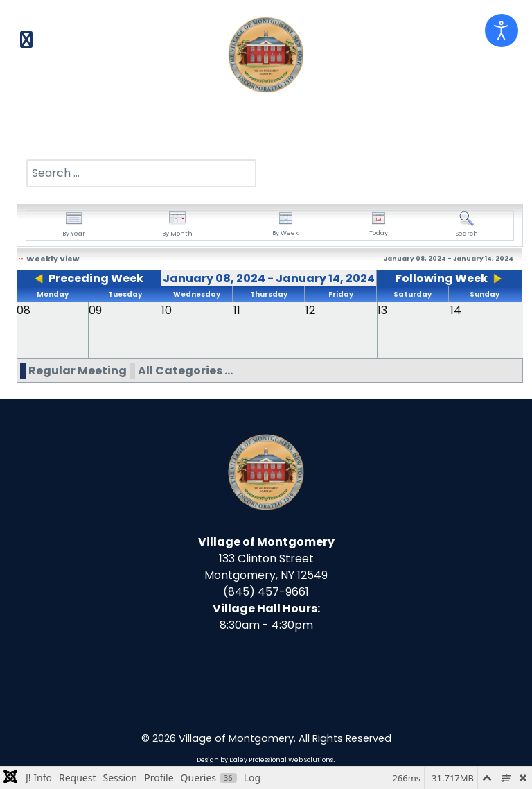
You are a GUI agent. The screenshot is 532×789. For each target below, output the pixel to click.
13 (382, 310)
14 (456, 310)
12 (310, 310)
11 (237, 310)
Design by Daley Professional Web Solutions (265, 760)
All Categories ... (185, 371)
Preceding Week (96, 278)
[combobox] (141, 173)
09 (95, 310)
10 (167, 310)
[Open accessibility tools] (502, 31)
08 (24, 310)
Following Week (442, 278)
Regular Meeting (78, 371)
